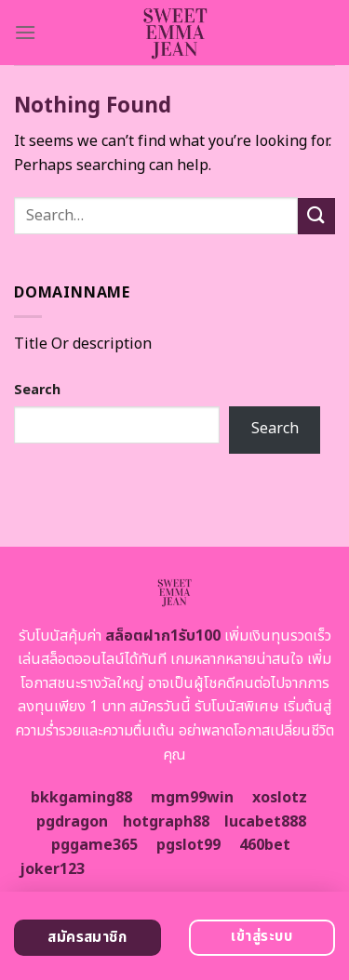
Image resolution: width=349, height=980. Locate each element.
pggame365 (94, 845)
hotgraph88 (166, 822)
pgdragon (72, 822)
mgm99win (192, 798)
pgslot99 (188, 845)
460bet (265, 845)
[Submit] (316, 216)
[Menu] (25, 32)
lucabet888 (265, 822)
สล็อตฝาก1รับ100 (163, 636)
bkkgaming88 (81, 798)
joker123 (52, 869)
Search (37, 390)
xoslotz (280, 798)
